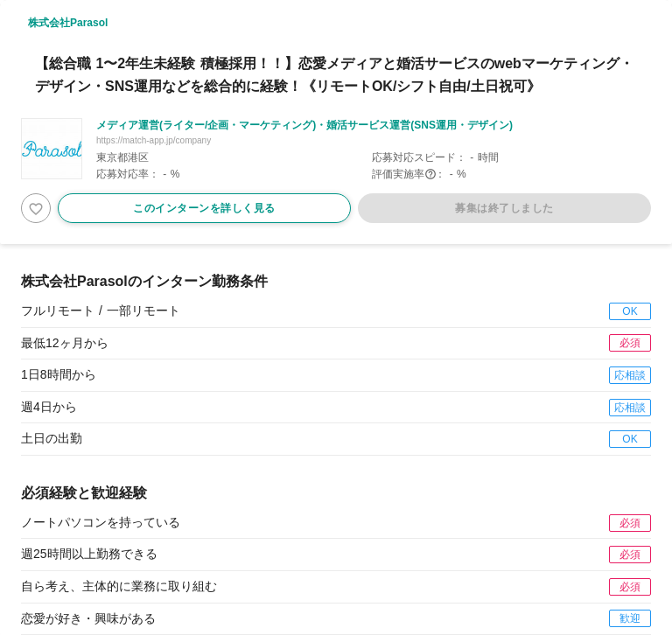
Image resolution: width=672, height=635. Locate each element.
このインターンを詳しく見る (204, 208)
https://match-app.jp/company (154, 140)
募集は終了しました (504, 208)
